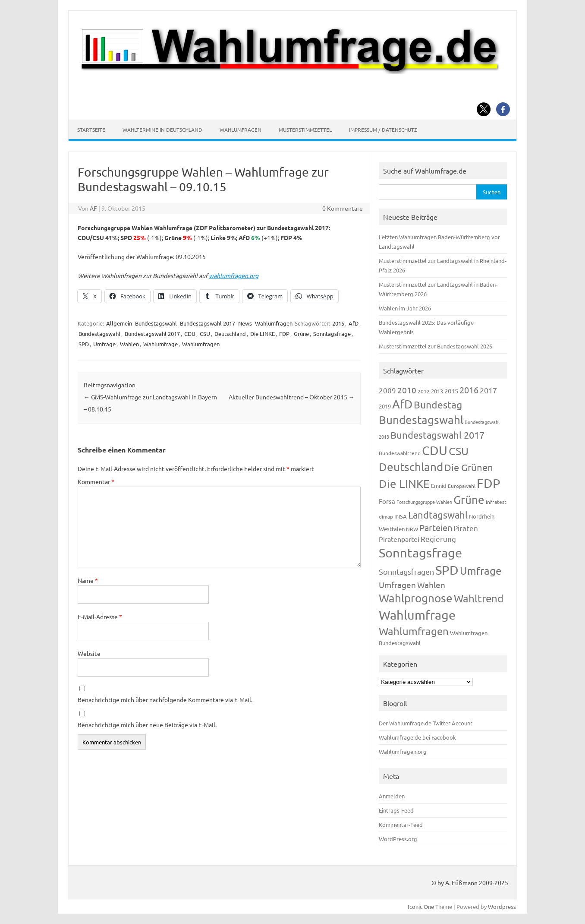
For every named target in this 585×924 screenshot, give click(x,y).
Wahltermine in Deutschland (162, 130)
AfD (354, 323)
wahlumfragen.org (234, 275)
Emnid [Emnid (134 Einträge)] (439, 486)
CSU (205, 334)
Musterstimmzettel (305, 130)
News (245, 323)
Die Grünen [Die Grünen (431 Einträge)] (469, 467)
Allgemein (119, 323)
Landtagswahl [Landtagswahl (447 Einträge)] (438, 515)
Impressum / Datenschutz (383, 130)
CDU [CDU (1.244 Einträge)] (435, 450)
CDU (190, 334)
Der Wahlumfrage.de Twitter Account (426, 723)
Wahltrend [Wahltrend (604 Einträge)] (479, 598)
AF (93, 208)
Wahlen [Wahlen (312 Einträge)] (431, 585)
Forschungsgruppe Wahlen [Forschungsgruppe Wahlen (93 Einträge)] (424, 502)
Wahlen (129, 344)
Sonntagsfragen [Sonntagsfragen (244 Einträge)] (406, 571)
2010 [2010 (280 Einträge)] (407, 390)
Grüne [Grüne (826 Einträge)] (469, 500)
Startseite (91, 130)
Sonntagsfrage (332, 334)
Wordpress (502, 907)
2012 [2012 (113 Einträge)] (424, 391)
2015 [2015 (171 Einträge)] (451, 391)
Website (89, 653)
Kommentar (96, 481)
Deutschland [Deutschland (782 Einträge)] (411, 467)
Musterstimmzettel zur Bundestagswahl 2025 (436, 346)
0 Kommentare (343, 208)
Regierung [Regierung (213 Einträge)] (438, 539)
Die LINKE (263, 334)
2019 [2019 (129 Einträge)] (385, 406)
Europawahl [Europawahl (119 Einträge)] (462, 486)
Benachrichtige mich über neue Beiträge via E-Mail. (147, 725)
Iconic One (421, 907)
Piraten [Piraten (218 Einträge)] (466, 528)
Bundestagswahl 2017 (208, 323)
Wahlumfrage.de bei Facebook (417, 737)
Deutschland (230, 334)
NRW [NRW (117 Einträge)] (412, 529)
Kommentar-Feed (401, 824)
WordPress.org (398, 839)
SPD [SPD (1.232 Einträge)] (447, 570)
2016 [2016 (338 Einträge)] (469, 390)
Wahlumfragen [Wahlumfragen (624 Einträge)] (414, 631)
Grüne (301, 334)
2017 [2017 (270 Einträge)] (488, 390)
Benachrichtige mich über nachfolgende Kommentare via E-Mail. (165, 699)
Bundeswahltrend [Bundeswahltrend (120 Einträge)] (400, 453)
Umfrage (104, 344)
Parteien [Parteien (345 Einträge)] (436, 527)
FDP (284, 334)
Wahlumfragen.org (403, 752)
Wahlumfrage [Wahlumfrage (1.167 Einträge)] (417, 615)
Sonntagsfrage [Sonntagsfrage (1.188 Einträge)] (420, 553)
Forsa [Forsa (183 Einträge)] (387, 501)
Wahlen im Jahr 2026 (405, 308)
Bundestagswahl (156, 323)
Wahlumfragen (241, 130)
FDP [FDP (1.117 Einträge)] (489, 483)
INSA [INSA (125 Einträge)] (401, 516)
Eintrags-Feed (396, 810)
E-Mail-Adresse (100, 617)
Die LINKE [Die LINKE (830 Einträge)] (404, 484)
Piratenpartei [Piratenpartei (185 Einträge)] (399, 539)
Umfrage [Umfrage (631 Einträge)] (481, 571)
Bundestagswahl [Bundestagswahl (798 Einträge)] (421, 420)
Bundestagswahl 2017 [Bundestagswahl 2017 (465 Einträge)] (437, 435)
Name (88, 580)
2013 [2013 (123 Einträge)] (437, 391)
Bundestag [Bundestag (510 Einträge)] (438, 404)
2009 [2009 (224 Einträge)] (387, 390)
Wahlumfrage (160, 344)
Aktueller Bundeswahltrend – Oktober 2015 (292, 397)
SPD (84, 344)
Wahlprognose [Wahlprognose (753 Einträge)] (416, 598)
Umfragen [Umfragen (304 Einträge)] (397, 585)
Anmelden (392, 796)
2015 (338, 323)
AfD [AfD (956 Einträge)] (402, 404)
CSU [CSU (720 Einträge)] (459, 451)
